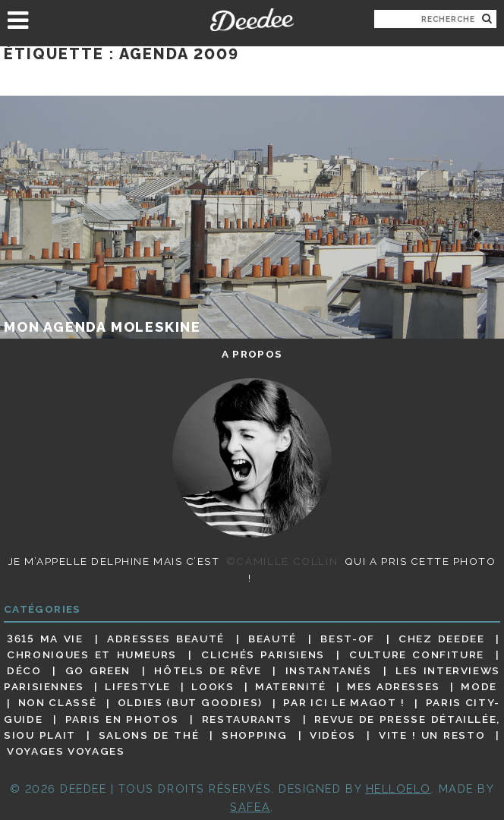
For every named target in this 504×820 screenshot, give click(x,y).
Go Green (98, 670)
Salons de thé (149, 735)
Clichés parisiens (263, 654)
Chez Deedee (441, 639)
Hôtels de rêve (208, 670)
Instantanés (329, 670)
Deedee (252, 20)
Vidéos (333, 735)
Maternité (291, 686)
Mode (479, 686)
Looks (213, 686)
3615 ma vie (45, 639)
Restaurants (247, 719)
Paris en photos (122, 719)
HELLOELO (398, 788)
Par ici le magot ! (344, 703)
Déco (24, 670)
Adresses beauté (166, 639)
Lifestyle (138, 686)
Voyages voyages (66, 751)
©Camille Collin (282, 561)
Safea (250, 807)
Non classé (58, 703)
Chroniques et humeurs (92, 654)
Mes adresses (394, 686)
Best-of (347, 639)
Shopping (254, 735)
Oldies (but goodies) (190, 703)
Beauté (272, 639)
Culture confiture (417, 654)
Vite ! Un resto (432, 735)
